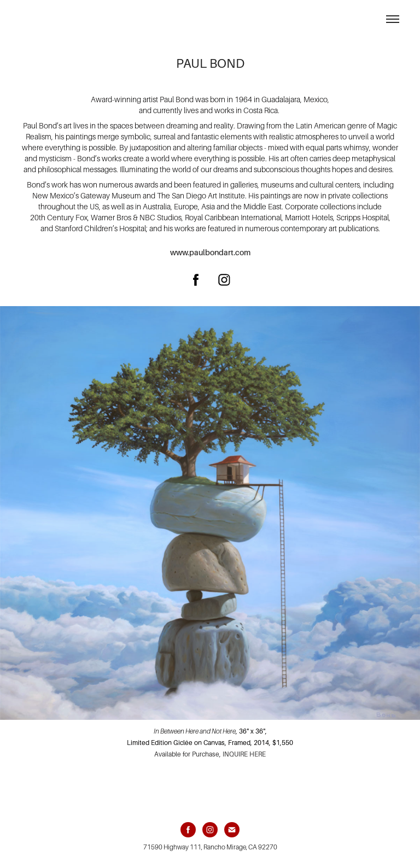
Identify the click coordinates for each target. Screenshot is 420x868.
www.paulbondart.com (210, 253)
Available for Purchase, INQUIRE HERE (210, 754)
